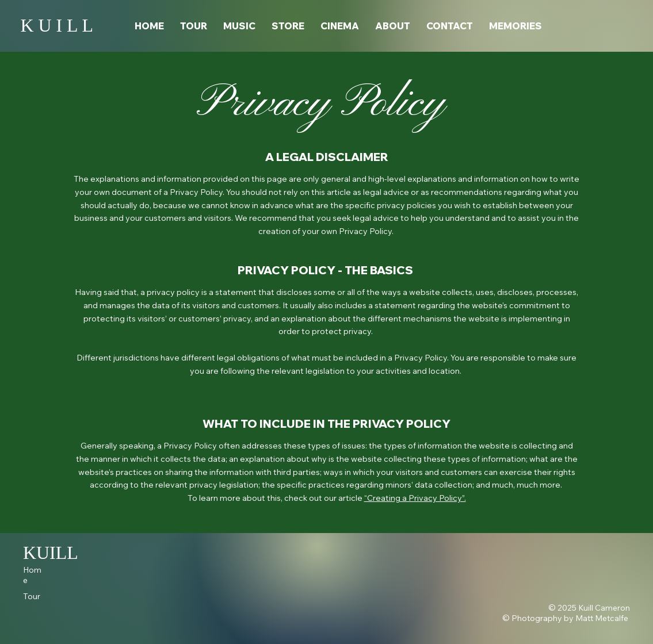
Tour (32, 596)
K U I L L (56, 26)
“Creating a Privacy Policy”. (415, 498)
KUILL (51, 553)
